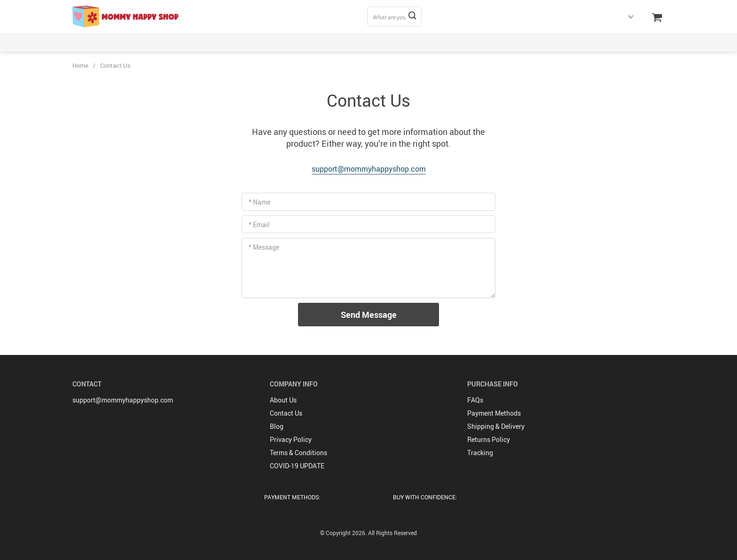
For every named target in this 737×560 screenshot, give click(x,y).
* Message (264, 247)
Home (80, 65)
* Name (259, 202)
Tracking (480, 453)
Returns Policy (489, 439)
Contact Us (286, 413)
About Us (283, 400)
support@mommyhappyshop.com (369, 169)
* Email (259, 225)
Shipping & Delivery (496, 426)
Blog (277, 426)
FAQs (475, 400)
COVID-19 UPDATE (297, 466)
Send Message (369, 315)
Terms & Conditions (298, 453)
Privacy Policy (291, 439)
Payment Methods (494, 413)
